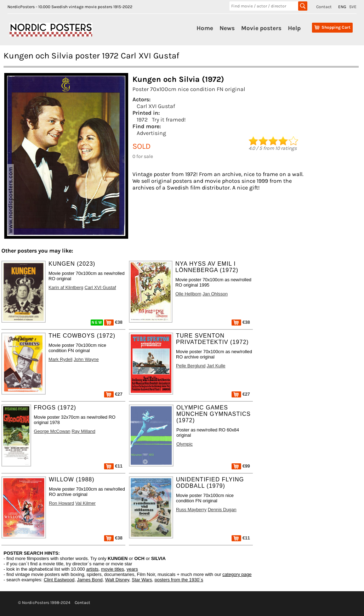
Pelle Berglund (191, 366)
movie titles (112, 569)
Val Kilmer (86, 503)
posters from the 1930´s (179, 580)
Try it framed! (169, 120)
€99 (241, 466)
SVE (353, 7)
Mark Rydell (61, 359)
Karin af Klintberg (66, 287)
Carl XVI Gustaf (156, 106)
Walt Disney (117, 580)
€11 (113, 466)
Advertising (151, 133)
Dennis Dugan (222, 510)
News (227, 28)
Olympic (184, 444)
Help (294, 28)
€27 (113, 394)
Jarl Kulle (216, 366)
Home (205, 28)
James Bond (90, 580)
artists (92, 569)
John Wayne (86, 359)
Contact (324, 7)
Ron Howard (61, 503)
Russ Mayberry (191, 510)
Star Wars (142, 580)
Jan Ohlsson (215, 294)
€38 (113, 322)
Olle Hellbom (188, 294)
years (132, 569)
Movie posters (261, 28)
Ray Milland (83, 431)
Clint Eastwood (59, 580)
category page (237, 574)
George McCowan (52, 431)
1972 (142, 120)
